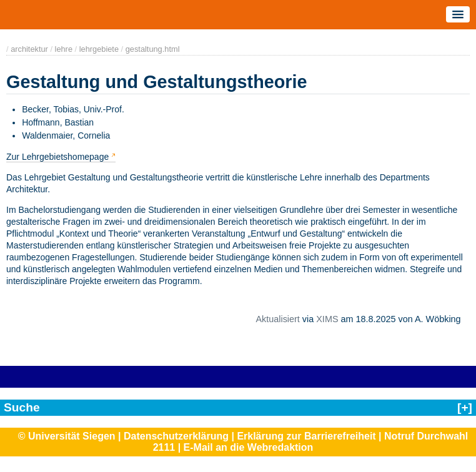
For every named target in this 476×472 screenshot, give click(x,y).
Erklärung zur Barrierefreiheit (306, 436)
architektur (29, 49)
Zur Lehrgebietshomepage (57, 157)
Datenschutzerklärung (176, 436)
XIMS (327, 319)
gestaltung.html (153, 49)
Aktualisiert (277, 319)
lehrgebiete (99, 49)
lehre (64, 49)
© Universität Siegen (67, 436)
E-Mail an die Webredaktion (249, 447)
